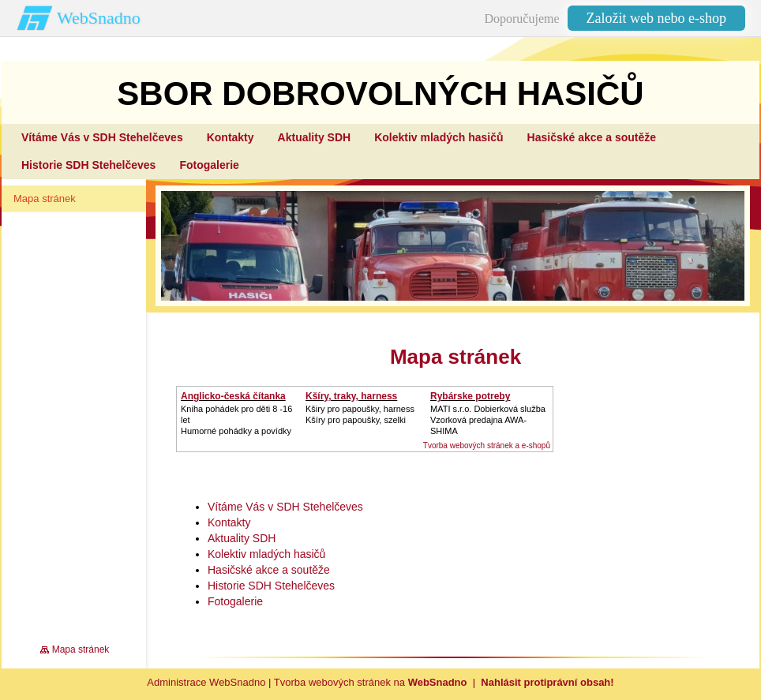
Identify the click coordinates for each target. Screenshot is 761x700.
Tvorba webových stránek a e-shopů (487, 445)
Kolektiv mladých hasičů (266, 554)
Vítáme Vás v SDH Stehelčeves (285, 507)
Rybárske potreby (470, 396)
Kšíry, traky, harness (351, 396)
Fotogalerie (235, 601)
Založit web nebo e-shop (656, 18)
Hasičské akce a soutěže (269, 570)
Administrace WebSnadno (206, 682)
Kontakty (229, 522)
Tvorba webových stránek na (371, 682)
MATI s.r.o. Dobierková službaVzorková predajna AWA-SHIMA (488, 420)
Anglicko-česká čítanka (233, 396)
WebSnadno (99, 18)
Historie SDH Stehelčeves (271, 586)
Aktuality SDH (242, 538)
